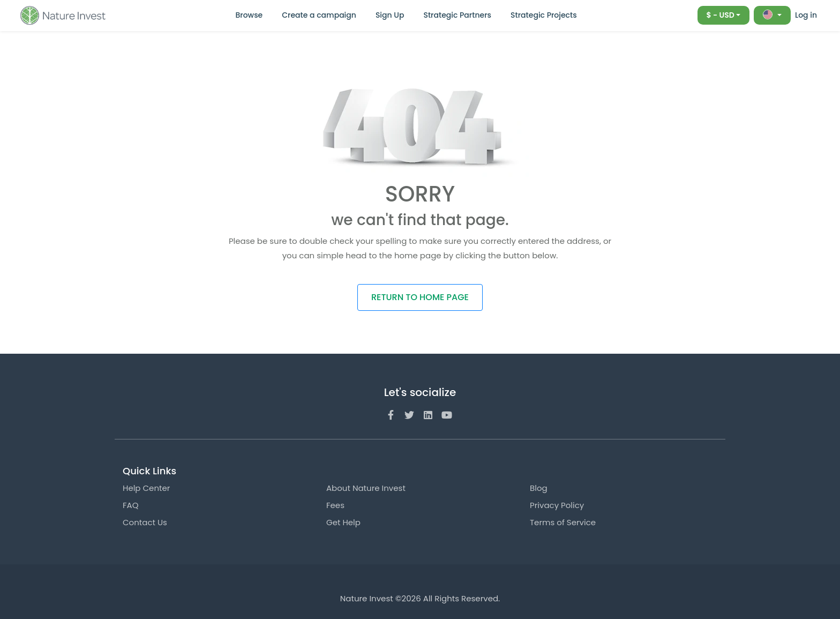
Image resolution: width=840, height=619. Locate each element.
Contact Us (145, 522)
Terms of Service (563, 522)
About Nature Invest (366, 488)
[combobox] (724, 15)
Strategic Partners (457, 15)
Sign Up (390, 15)
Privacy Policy (557, 505)
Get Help (343, 522)
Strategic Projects (544, 15)
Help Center (146, 488)
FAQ (131, 505)
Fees (335, 505)
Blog (539, 488)
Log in (806, 15)
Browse (249, 15)
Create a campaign (319, 15)
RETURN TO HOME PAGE (420, 297)
